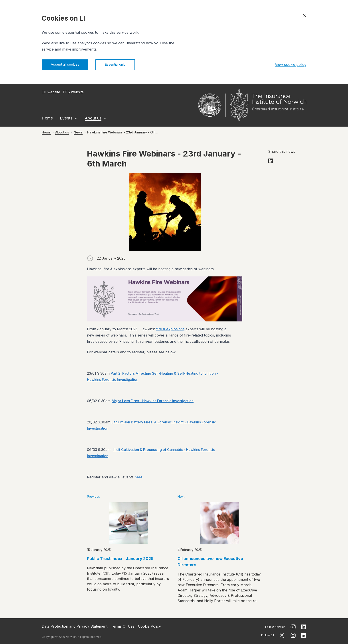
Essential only (121, 65)
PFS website (73, 93)
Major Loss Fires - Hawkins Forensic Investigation (153, 401)
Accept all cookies (67, 65)
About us (93, 119)
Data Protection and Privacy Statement (75, 626)
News (78, 133)
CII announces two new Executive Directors (210, 562)
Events (66, 119)
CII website (51, 93)
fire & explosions (170, 330)
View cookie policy (291, 65)
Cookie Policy (149, 626)
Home (47, 119)
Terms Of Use (123, 626)
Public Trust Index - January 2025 (120, 559)
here (139, 478)
